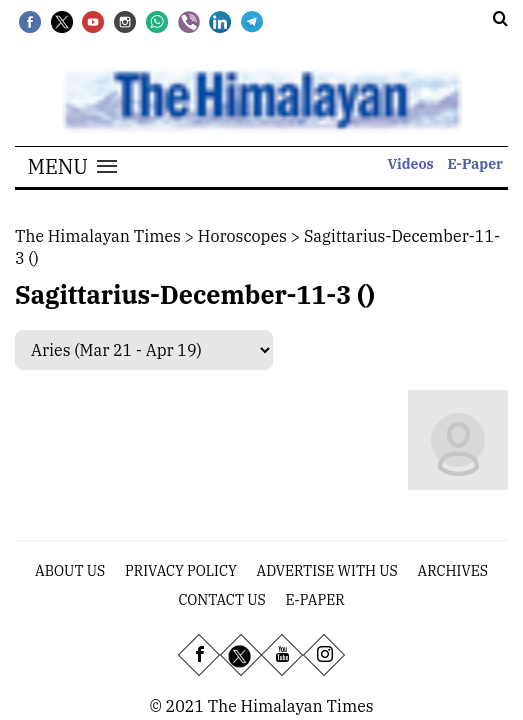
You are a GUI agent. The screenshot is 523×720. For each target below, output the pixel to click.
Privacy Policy (181, 571)
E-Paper (475, 164)
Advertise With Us (327, 571)
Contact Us (221, 600)
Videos (411, 164)
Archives (453, 571)
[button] (72, 167)
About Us (70, 571)
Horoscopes (242, 236)
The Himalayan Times (98, 236)
